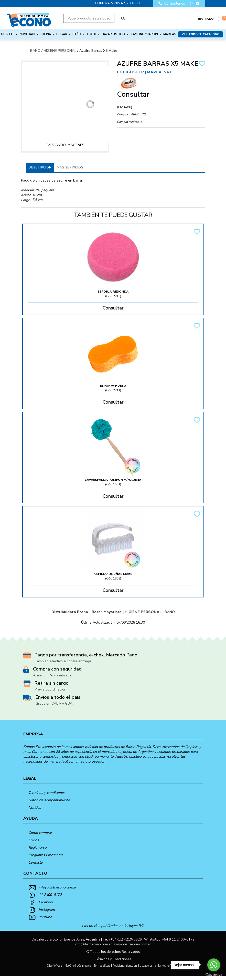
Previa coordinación (50, 689)
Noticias (35, 808)
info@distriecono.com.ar (58, 887)
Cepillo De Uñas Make (113, 574)
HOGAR (63, 34)
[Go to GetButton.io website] (214, 975)
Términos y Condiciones (113, 959)
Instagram (47, 910)
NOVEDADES (29, 34)
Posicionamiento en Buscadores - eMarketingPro (143, 966)
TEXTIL (93, 34)
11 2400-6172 (50, 895)
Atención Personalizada (52, 675)
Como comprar (40, 833)
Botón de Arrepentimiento (49, 800)
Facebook (46, 902)
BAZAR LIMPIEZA (115, 34)
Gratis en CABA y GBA (54, 703)
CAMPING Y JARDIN (146, 34)
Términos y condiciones (47, 793)
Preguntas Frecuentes (46, 855)
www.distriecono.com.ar (133, 944)
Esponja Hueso (113, 386)
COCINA (47, 34)
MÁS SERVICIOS (70, 167)
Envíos (34, 840)
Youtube (45, 917)
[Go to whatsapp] (214, 965)
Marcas (170, 34)
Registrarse (37, 848)
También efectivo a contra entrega (63, 661)
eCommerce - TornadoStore (94, 966)
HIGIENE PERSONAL (60, 51)
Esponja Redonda (113, 292)
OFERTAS (9, 34)
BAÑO (78, 34)
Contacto (36, 862)
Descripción (40, 167)
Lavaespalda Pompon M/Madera (113, 480)
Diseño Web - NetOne (61, 966)
